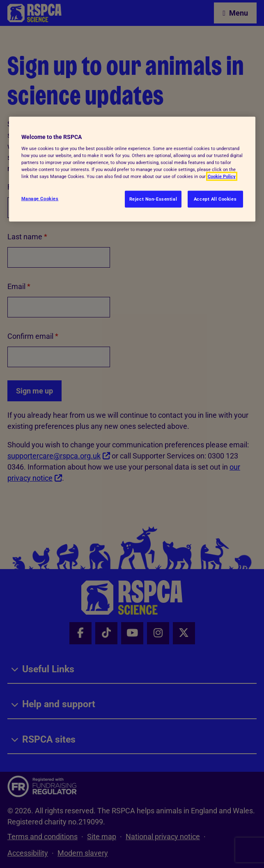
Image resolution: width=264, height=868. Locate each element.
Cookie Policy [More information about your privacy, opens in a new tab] (222, 176)
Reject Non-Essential (153, 199)
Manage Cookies (40, 198)
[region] (132, 169)
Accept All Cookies (215, 199)
